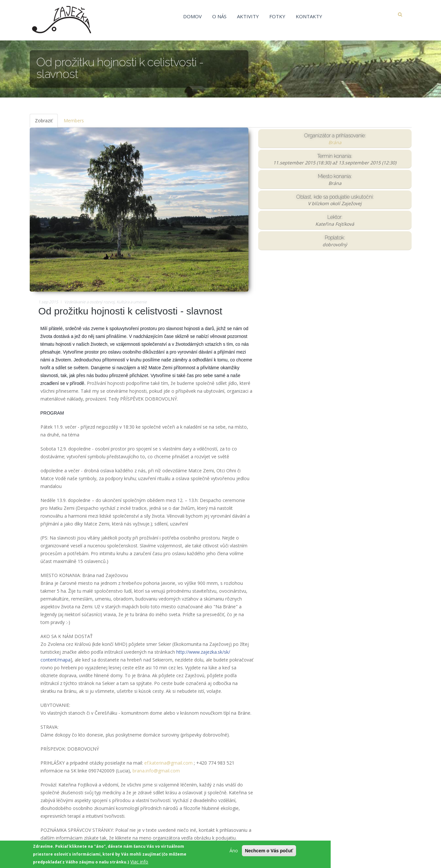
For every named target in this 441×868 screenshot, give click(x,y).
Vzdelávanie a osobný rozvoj (89, 302)
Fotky (277, 16)
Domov (192, 16)
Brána (335, 142)
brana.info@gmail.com (156, 771)
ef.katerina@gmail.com (168, 763)
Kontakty (309, 16)
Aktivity (248, 16)
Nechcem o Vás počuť (269, 852)
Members (74, 121)
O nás (219, 16)
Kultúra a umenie (132, 302)
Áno (234, 852)
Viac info (139, 863)
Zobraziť (46, 122)
